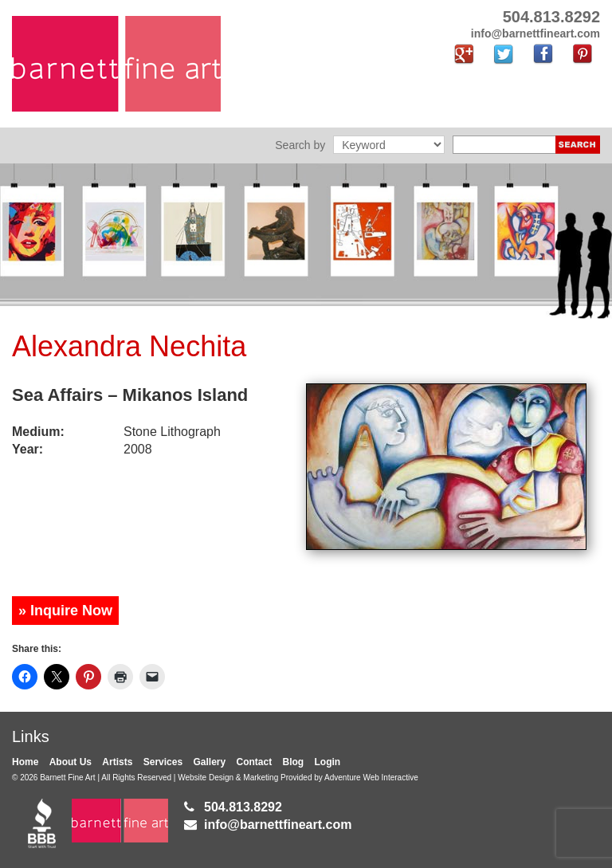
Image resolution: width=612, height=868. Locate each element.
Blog (294, 762)
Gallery (209, 762)
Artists (117, 762)
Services (163, 762)
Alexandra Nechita (129, 346)
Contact (255, 762)
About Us (71, 762)
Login (328, 762)
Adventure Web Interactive (371, 778)
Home (25, 762)
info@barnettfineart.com (278, 825)
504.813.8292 (243, 807)
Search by (300, 145)
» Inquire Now (65, 611)
